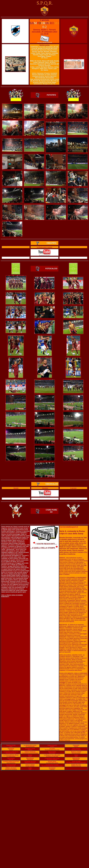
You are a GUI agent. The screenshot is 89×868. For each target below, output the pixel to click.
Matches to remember (30, 763)
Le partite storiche (30, 761)
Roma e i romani (76, 752)
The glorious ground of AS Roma (30, 753)
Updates (52, 746)
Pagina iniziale (11, 745)
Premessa (11, 748)
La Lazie (52, 748)
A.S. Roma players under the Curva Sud (76, 763)
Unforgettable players (11, 753)
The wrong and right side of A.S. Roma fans (52, 766)
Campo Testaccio (30, 752)
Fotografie (76, 745)
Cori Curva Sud (11, 765)
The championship (30, 746)
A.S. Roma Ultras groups (52, 763)
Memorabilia (52, 752)
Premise (11, 750)
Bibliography (76, 759)
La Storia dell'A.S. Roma (11, 755)
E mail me (52, 769)
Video (76, 755)
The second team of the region (52, 750)
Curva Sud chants (11, 766)
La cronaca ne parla (52, 765)
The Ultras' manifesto (52, 759)
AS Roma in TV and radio (52, 756)
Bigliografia (76, 758)
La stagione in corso (30, 745)
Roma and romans (76, 753)
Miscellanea (30, 758)
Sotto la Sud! (76, 761)
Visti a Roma (76, 748)
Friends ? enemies (30, 766)
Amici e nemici (30, 765)
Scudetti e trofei (30, 748)
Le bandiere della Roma (11, 752)
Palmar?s (30, 750)
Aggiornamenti (52, 745)
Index (11, 746)
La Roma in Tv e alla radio (52, 755)
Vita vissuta (11, 758)
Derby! (30, 755)
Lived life (11, 759)
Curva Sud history (11, 763)
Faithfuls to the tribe (76, 766)
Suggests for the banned (11, 769)
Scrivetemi (52, 768)
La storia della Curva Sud (11, 761)
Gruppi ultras (52, 761)
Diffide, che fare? (11, 768)
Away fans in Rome (76, 750)
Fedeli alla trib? (76, 765)
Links (30, 768)
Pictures (76, 746)
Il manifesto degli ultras (52, 758)
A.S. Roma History (11, 756)
